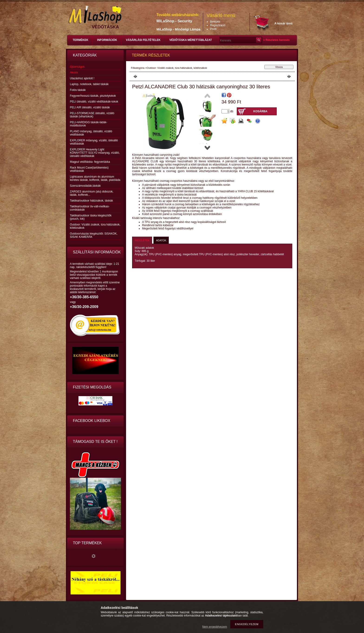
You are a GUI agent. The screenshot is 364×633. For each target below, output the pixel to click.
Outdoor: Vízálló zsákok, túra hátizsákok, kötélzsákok (177, 68)
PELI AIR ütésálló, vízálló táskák (90, 107)
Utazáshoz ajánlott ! (82, 78)
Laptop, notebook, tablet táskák (89, 84)
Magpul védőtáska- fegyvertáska (90, 162)
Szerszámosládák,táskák (85, 186)
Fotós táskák (78, 90)
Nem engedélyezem (215, 627)
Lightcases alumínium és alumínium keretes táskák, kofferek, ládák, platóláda (95, 178)
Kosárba (260, 111)
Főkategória (138, 68)
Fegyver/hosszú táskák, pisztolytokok (93, 96)
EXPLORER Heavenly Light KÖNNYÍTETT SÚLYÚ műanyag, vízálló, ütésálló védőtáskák (95, 153)
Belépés (215, 22)
